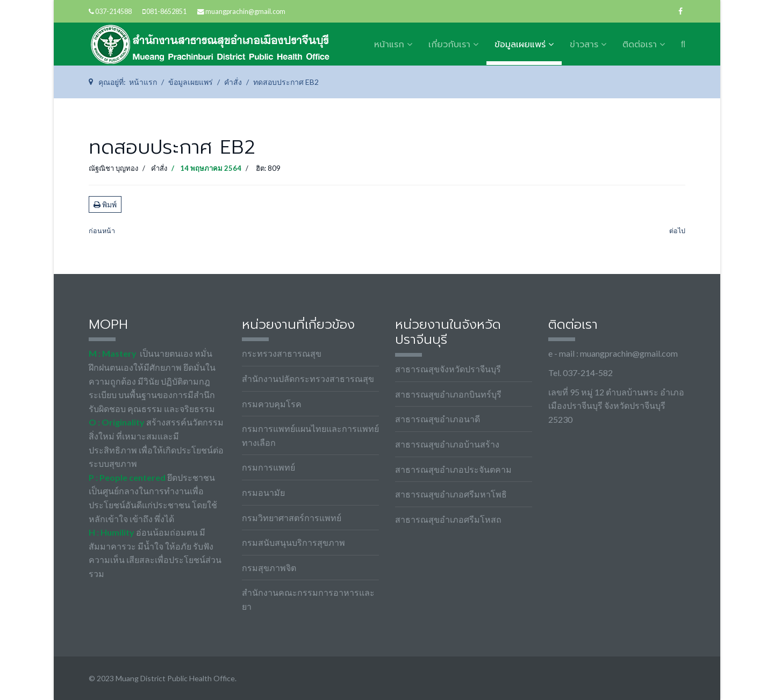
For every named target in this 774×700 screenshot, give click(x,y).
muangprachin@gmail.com (245, 12)
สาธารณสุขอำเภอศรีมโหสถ (448, 519)
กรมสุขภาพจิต (269, 568)
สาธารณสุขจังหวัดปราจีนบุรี (448, 369)
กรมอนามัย (263, 492)
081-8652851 (166, 12)
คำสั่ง (159, 168)
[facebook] (680, 11)
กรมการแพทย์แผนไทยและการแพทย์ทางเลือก (310, 435)
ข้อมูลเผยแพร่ (520, 44)
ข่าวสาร (584, 44)
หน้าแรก (389, 44)
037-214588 (113, 12)
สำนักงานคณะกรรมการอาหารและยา (308, 599)
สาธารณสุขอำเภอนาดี (438, 419)
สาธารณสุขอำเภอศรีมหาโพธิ (451, 494)
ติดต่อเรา (640, 44)
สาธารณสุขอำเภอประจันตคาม (453, 469)
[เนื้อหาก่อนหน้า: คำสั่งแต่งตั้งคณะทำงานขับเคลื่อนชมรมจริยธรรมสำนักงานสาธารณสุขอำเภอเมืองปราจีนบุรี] (102, 231)
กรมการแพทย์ (268, 467)
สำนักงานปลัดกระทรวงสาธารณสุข (308, 378)
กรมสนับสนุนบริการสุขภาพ (293, 542)
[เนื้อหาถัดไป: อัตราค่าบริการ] (677, 231)
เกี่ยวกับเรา (449, 44)
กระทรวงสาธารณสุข (282, 353)
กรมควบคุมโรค (272, 404)
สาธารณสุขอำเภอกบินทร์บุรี (448, 394)
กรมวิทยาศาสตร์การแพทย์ (292, 518)
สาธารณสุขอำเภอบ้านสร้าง (447, 444)
